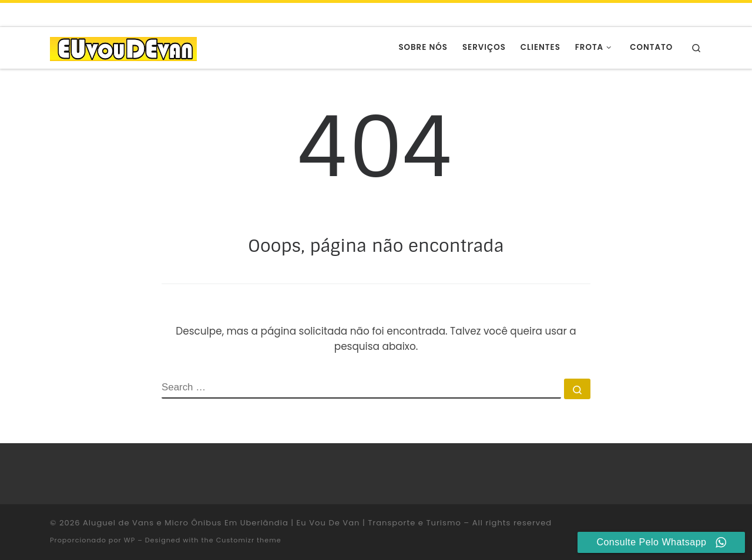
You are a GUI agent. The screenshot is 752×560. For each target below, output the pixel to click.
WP (130, 540)
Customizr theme (249, 540)
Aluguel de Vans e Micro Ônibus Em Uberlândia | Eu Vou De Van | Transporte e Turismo (272, 523)
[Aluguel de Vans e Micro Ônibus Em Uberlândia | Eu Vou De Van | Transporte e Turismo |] (123, 48)
